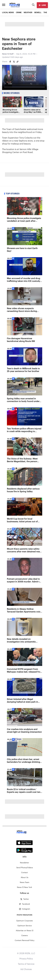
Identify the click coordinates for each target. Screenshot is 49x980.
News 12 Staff (8, 54)
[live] (42, 5)
